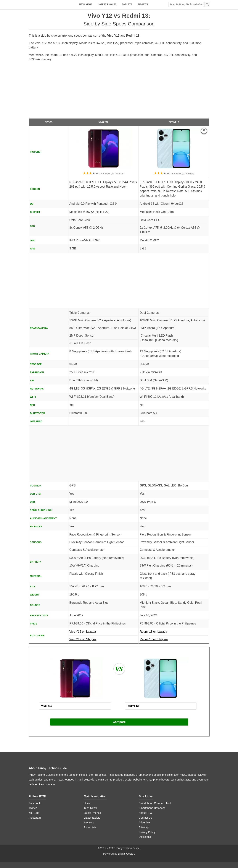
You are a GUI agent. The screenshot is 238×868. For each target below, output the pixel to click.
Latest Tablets (92, 818)
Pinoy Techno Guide (53, 768)
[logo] (52, 5)
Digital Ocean (126, 854)
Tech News (86, 4)
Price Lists (90, 827)
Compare (119, 722)
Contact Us (145, 818)
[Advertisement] (119, 92)
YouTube (34, 813)
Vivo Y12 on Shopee (83, 639)
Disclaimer (145, 837)
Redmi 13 (174, 122)
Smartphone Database (152, 808)
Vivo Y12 (103, 122)
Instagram (35, 818)
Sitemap (144, 827)
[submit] (207, 4)
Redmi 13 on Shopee (154, 639)
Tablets (127, 4)
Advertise (144, 822)
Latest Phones (107, 4)
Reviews (143, 4)
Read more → (47, 784)
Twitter (33, 808)
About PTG (145, 813)
